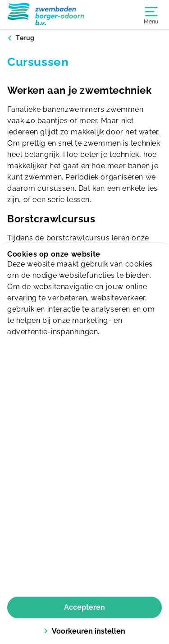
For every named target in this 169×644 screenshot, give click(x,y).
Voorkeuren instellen (84, 631)
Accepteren (84, 607)
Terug (25, 38)
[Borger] (46, 14)
